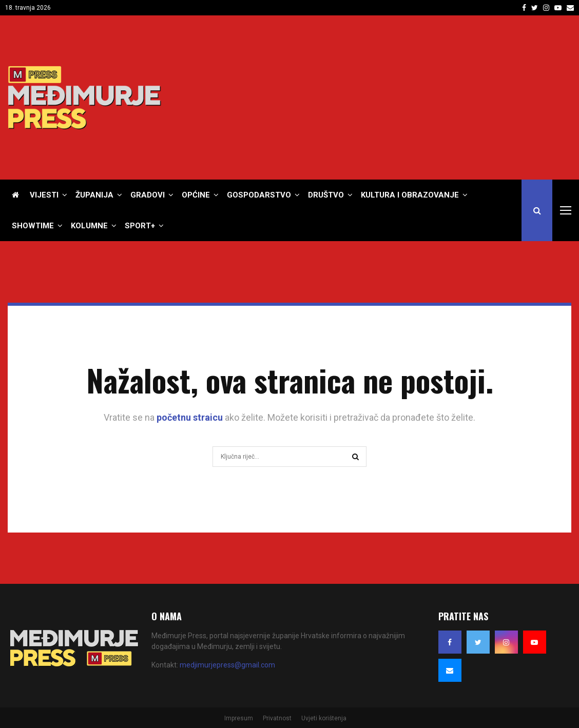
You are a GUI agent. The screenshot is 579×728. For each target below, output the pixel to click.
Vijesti (44, 195)
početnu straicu (190, 417)
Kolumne (89, 226)
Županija (94, 195)
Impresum (239, 718)
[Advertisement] (384, 97)
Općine (196, 195)
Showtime (33, 226)
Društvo (326, 195)
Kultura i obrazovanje (410, 195)
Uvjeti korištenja (324, 718)
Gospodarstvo (259, 195)
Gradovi (148, 195)
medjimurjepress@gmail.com (227, 665)
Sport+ (140, 226)
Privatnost (277, 718)
